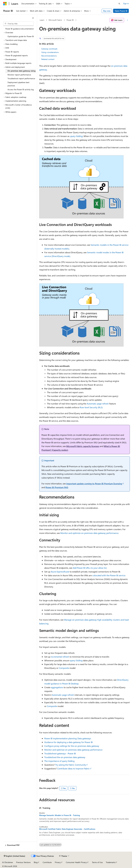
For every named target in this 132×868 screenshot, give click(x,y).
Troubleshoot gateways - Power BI (60, 753)
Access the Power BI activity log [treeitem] (21, 89)
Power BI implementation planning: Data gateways (68, 738)
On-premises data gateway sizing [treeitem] (21, 71)
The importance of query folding (59, 761)
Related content (48, 59)
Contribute (47, 862)
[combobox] (18, 24)
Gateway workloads (49, 49)
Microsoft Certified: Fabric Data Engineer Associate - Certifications (67, 829)
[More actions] (127, 20)
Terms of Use (97, 862)
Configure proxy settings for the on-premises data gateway (72, 746)
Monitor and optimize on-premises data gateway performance (89, 533)
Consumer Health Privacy (76, 862)
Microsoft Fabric (55, 20)
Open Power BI (121, 11)
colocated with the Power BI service (109, 575)
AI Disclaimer (8, 862)
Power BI (70, 20)
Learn (42, 20)
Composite (64, 668)
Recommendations (49, 56)
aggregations (57, 687)
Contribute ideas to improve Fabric (73, 768)
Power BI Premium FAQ (57, 487)
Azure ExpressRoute (60, 572)
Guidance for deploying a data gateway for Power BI (68, 742)
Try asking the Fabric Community (71, 765)
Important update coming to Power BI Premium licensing (94, 484)
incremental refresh (60, 657)
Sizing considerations (50, 52)
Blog (36, 862)
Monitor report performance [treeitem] (19, 75)
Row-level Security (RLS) (91, 407)
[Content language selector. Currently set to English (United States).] (14, 856)
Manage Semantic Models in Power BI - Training (60, 815)
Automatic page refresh (98, 404)
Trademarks (111, 862)
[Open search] (119, 4)
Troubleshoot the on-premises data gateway (65, 757)
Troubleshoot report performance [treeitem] (21, 78)
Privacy (58, 862)
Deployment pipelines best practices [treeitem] (18, 84)
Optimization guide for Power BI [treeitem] (21, 36)
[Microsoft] (5, 4)
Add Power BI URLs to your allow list (90, 568)
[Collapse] (33, 18)
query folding (76, 136)
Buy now (107, 11)
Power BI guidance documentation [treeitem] (20, 29)
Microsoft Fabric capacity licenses (83, 446)
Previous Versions (23, 862)
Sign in (126, 3)
